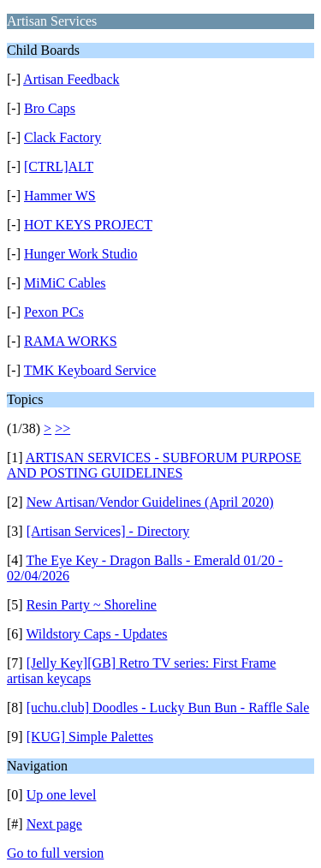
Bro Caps (50, 108)
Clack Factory (62, 137)
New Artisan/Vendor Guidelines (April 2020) (150, 502)
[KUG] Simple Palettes (90, 737)
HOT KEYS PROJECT (88, 225)
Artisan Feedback (71, 79)
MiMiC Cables (65, 283)
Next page (54, 824)
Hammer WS (60, 196)
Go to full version (55, 853)
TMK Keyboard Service (90, 370)
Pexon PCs (54, 312)
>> (62, 428)
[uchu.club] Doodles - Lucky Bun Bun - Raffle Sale (168, 707)
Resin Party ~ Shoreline (92, 605)
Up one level (62, 795)
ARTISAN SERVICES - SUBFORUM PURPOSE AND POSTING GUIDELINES (154, 465)
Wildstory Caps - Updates (96, 634)
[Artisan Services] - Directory (108, 531)
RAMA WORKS (71, 341)
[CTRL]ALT (59, 166)
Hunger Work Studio (81, 254)
